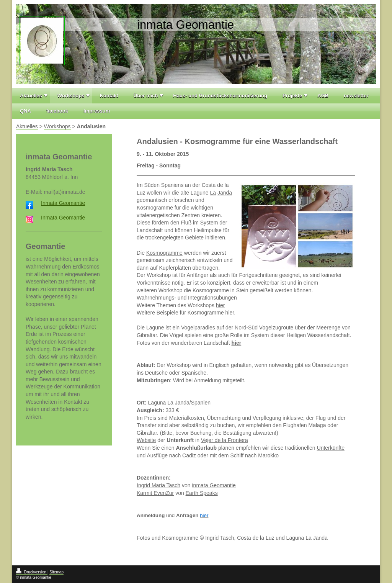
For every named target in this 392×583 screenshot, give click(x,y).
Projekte (292, 96)
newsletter (356, 96)
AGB (323, 96)
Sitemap (56, 572)
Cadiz (189, 455)
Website (146, 440)
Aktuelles (31, 96)
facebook (57, 111)
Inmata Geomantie (63, 203)
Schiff (237, 455)
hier (220, 305)
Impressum (97, 111)
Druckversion (32, 572)
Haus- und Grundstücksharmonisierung (220, 96)
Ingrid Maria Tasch (158, 485)
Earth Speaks (202, 493)
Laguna (157, 403)
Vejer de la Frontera (225, 440)
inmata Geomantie (214, 485)
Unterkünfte (331, 448)
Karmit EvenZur (155, 493)
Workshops (71, 96)
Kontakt (109, 96)
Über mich (146, 96)
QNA (25, 111)
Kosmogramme (164, 253)
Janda (225, 193)
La (213, 193)
